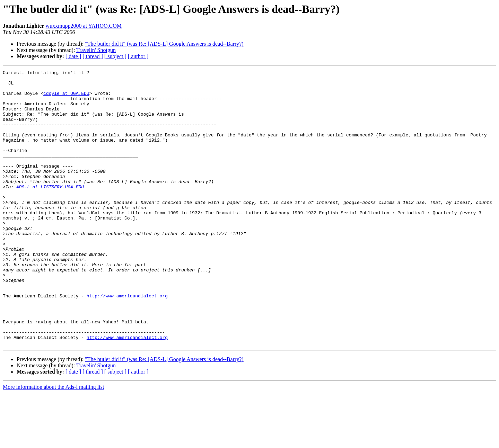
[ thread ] (93, 56)
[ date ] (73, 56)
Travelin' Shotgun (96, 50)
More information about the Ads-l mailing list (53, 442)
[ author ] (138, 56)
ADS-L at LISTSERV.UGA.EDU (50, 210)
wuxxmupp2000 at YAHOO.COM (84, 26)
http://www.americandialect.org (127, 341)
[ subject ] (115, 56)
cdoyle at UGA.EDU (66, 98)
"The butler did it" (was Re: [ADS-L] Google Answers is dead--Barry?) (164, 44)
